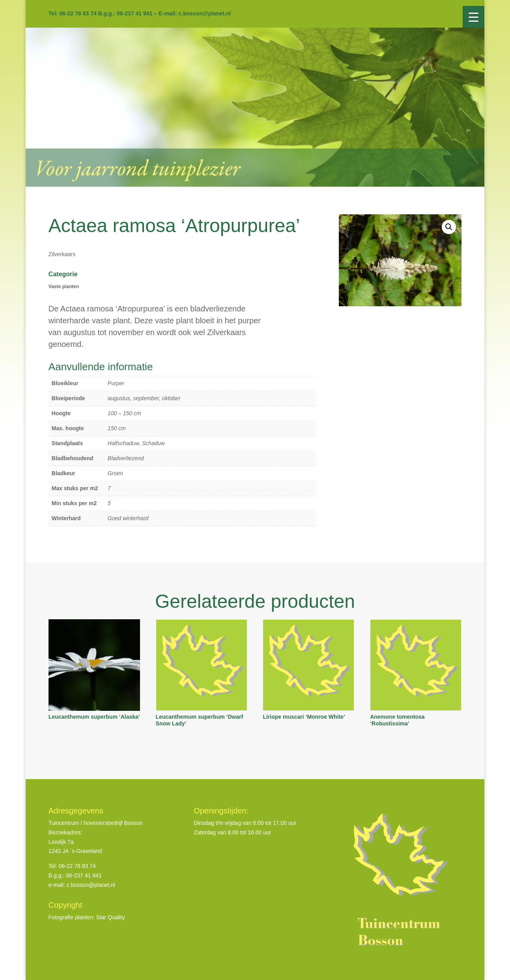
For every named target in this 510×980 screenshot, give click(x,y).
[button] (449, 227)
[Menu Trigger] (474, 17)
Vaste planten (64, 287)
